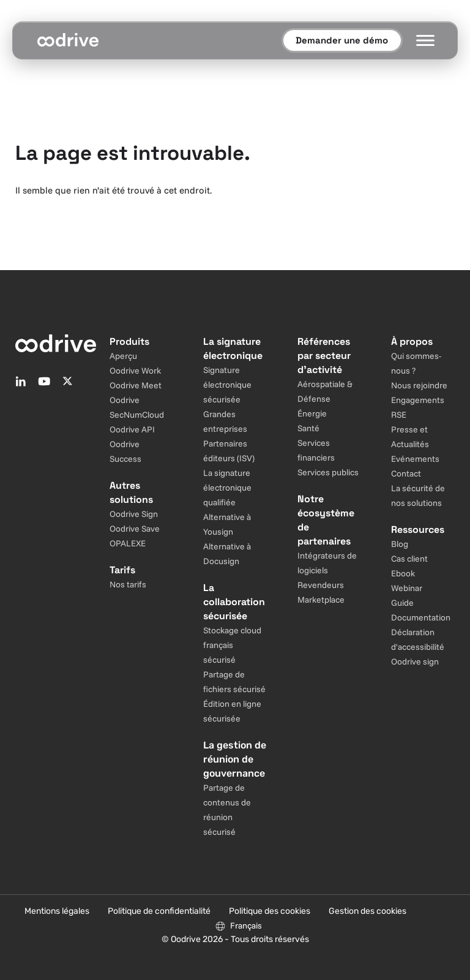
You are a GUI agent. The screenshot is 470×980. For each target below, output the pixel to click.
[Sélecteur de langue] (238, 925)
